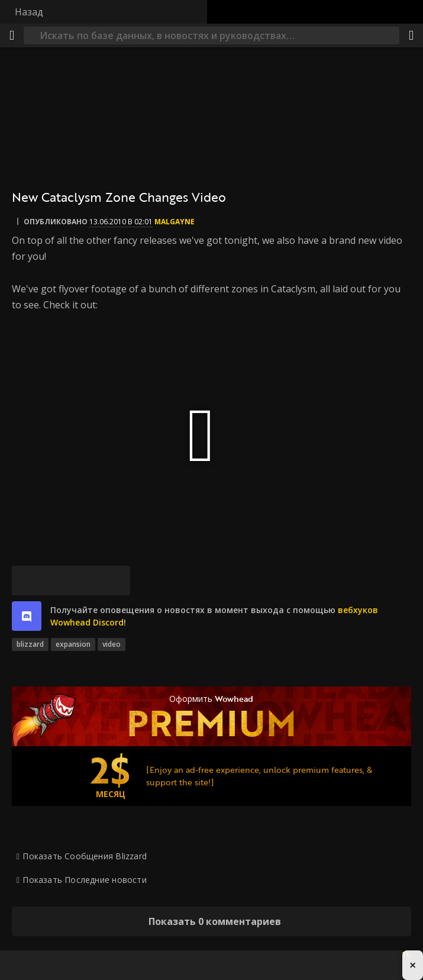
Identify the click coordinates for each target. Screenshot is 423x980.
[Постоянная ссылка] (115, 581)
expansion (73, 644)
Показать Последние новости (84, 880)
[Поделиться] (411, 36)
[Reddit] (86, 581)
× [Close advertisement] (413, 965)
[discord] (27, 616)
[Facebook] (56, 581)
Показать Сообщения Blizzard (85, 856)
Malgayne (175, 222)
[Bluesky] (27, 581)
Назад (29, 12)
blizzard (30, 644)
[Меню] (12, 36)
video (112, 644)
